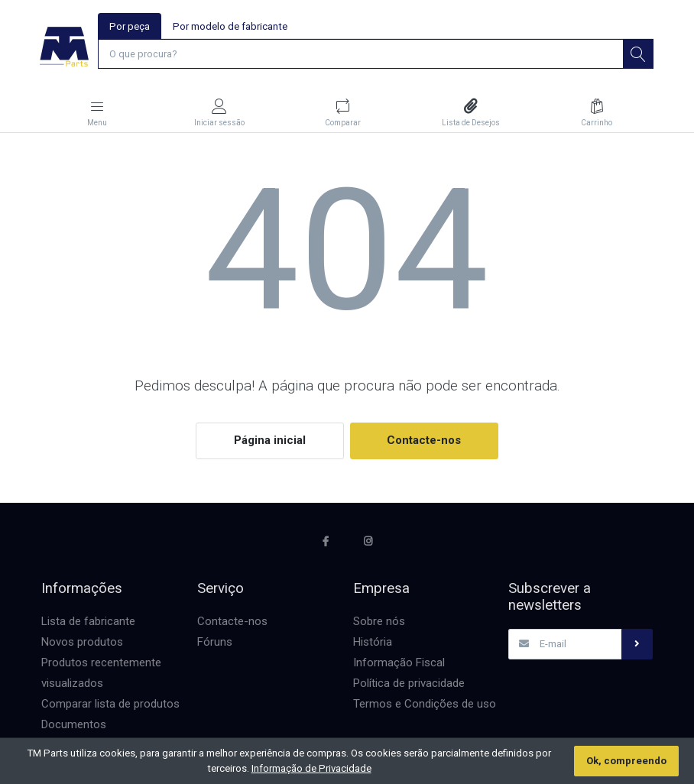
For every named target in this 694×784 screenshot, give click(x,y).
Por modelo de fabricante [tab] (230, 26)
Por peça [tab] (130, 26)
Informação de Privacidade (311, 768)
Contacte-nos (424, 441)
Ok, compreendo (626, 761)
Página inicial (270, 441)
